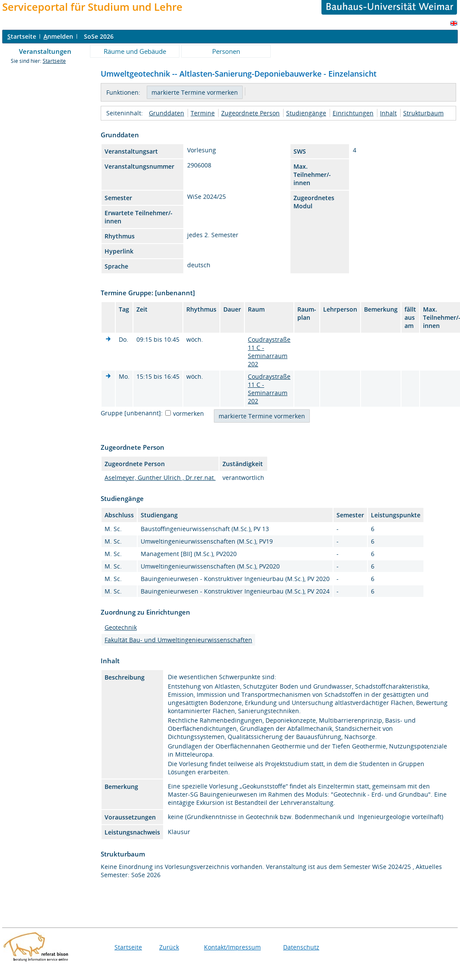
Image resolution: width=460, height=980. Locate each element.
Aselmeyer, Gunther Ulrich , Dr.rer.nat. (160, 478)
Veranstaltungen (45, 51)
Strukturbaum (423, 113)
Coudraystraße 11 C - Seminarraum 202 (269, 352)
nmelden (58, 36)
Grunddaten (167, 113)
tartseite (22, 36)
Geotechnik (121, 627)
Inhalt (388, 113)
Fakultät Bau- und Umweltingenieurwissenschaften (178, 640)
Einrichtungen (353, 113)
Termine (203, 113)
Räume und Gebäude (135, 51)
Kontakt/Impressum (232, 947)
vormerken (188, 413)
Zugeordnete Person (250, 113)
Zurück (169, 947)
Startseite (54, 61)
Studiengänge (306, 113)
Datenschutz (301, 947)
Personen (226, 51)
